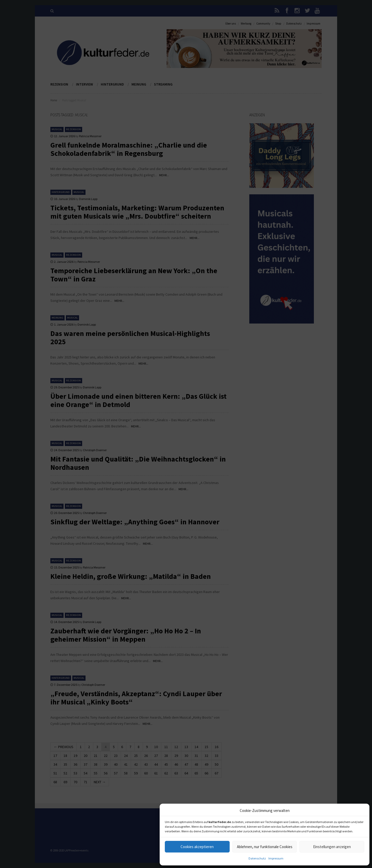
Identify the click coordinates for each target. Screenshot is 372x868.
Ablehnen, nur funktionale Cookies (265, 847)
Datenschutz (257, 858)
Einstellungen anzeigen (332, 847)
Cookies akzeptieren (197, 847)
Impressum (276, 858)
